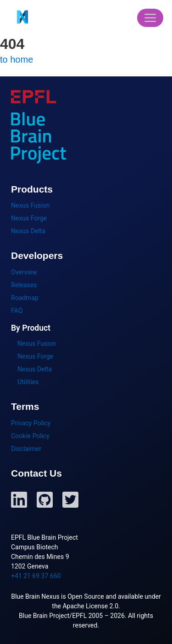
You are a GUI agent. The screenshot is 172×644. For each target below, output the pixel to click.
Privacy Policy (31, 423)
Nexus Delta (28, 231)
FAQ (17, 311)
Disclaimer (26, 449)
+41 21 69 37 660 (36, 576)
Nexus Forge (29, 218)
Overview (24, 272)
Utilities (28, 382)
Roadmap (25, 298)
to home (17, 59)
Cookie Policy (30, 436)
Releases (24, 285)
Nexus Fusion (30, 205)
